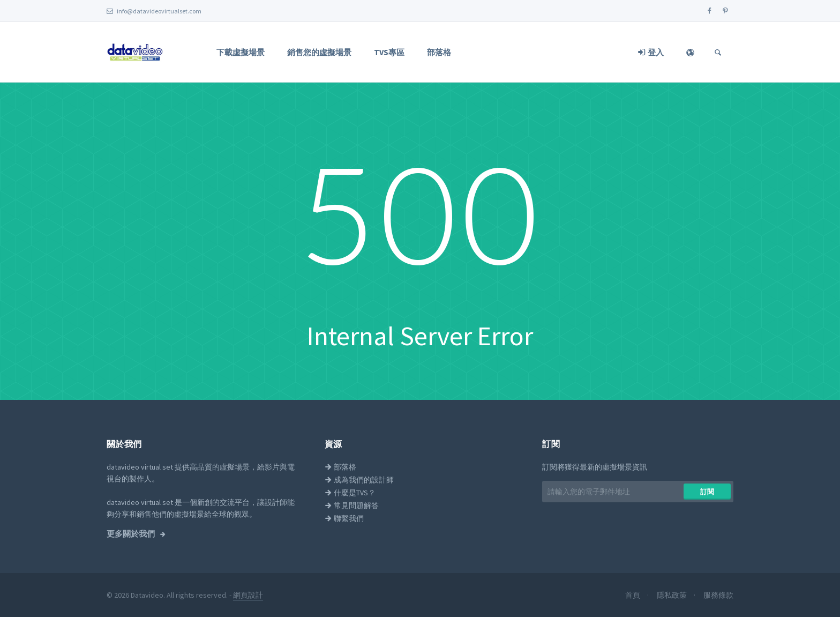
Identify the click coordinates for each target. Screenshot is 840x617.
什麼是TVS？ (350, 493)
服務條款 (718, 595)
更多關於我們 (132, 534)
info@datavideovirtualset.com (154, 11)
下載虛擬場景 (241, 52)
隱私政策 (673, 595)
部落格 (439, 52)
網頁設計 (248, 595)
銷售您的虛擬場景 (319, 52)
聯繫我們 (344, 518)
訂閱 (707, 492)
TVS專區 (389, 52)
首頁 (633, 595)
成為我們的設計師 (359, 480)
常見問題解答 (352, 506)
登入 (651, 52)
